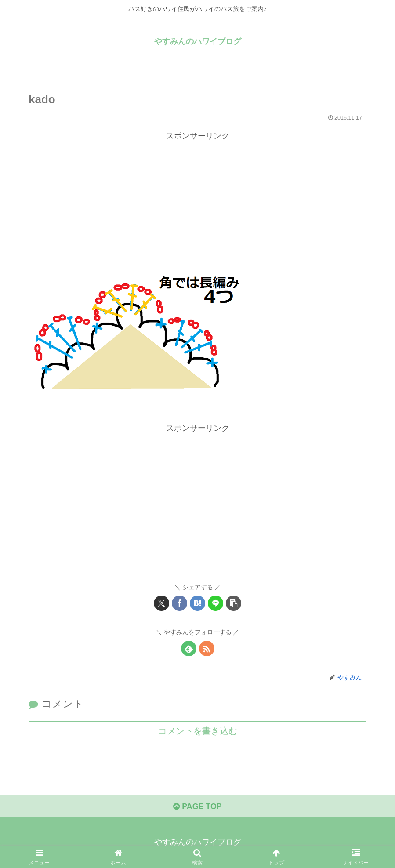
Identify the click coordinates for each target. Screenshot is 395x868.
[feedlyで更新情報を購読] (189, 648)
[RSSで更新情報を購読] (207, 648)
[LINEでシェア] (216, 603)
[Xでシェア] (161, 603)
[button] (234, 603)
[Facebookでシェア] (179, 603)
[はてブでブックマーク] (197, 603)
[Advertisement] (197, 204)
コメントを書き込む (198, 731)
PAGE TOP (197, 806)
